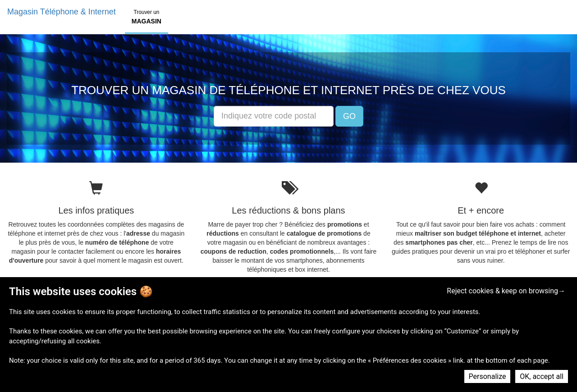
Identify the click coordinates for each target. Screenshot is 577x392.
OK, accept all (542, 376)
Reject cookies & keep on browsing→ (506, 291)
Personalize (488, 376)
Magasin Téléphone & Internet (62, 12)
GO (349, 116)
